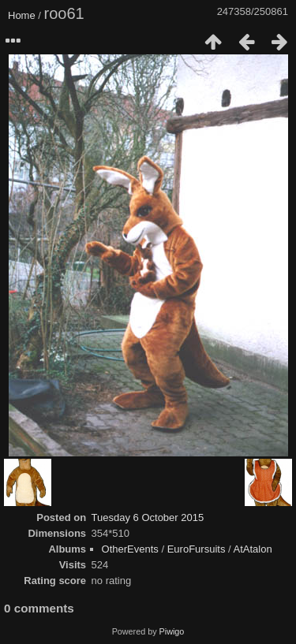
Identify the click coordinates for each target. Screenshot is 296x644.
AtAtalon (253, 549)
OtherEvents (130, 549)
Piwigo (172, 631)
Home (22, 15)
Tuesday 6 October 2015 (148, 517)
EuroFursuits (197, 549)
